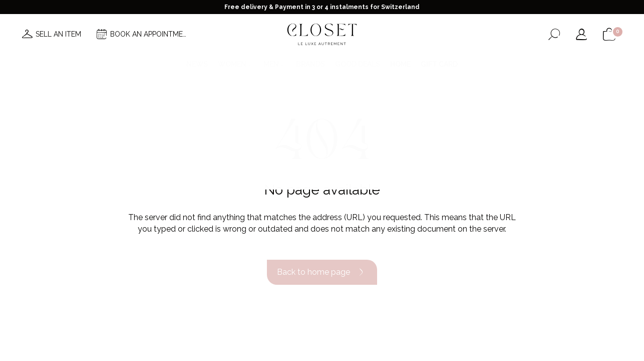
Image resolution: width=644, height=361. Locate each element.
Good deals (358, 64)
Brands (310, 64)
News (197, 64)
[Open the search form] (554, 34)
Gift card (439, 64)
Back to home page (322, 272)
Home (400, 64)
